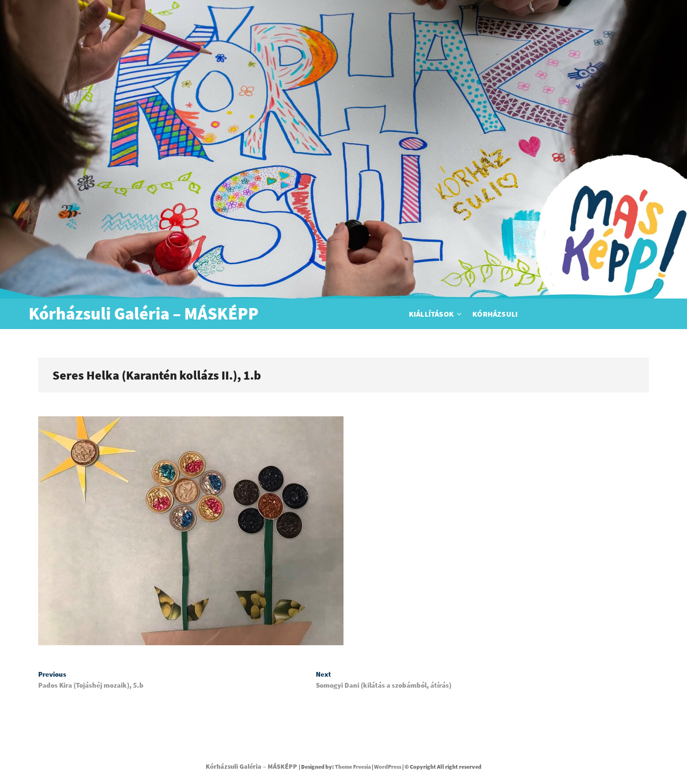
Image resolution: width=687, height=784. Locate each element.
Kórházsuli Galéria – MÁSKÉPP (144, 314)
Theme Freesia (353, 767)
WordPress (388, 767)
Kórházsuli (495, 314)
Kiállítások (431, 314)
